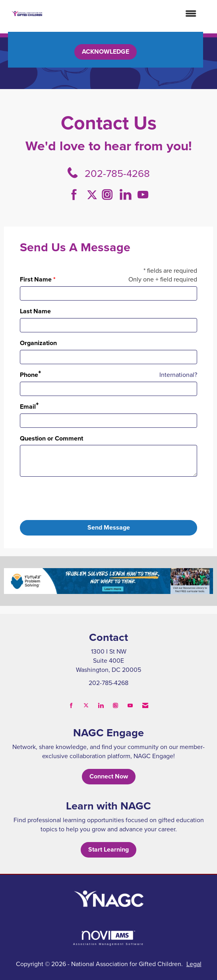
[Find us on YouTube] (143, 195)
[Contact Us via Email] (145, 705)
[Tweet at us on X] (86, 705)
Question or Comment (51, 439)
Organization (38, 343)
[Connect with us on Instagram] (110, 195)
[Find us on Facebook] (77, 195)
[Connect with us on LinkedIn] (128, 195)
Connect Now (109, 776)
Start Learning (108, 849)
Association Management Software (108, 938)
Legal (194, 964)
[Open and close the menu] (124, 14)
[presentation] (80, 499)
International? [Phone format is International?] (178, 375)
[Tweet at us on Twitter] (93, 195)
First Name (36, 279)
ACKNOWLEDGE (106, 51)
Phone (29, 375)
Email (28, 407)
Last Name (35, 311)
